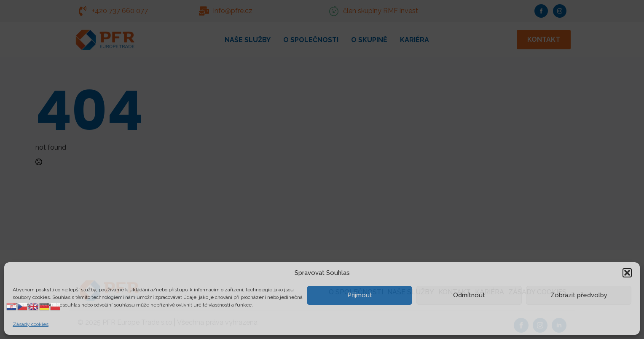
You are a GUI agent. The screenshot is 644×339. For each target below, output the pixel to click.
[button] (627, 273)
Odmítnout (469, 295)
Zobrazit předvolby (579, 295)
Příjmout (360, 295)
